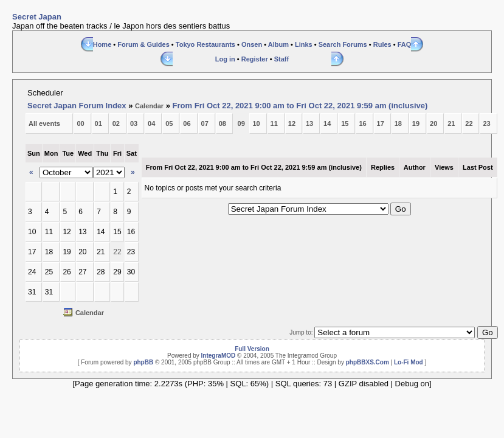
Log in (225, 59)
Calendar (149, 106)
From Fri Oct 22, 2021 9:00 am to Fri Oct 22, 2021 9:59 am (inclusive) (300, 106)
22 (469, 123)
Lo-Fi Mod (409, 362)
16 (362, 123)
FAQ (405, 44)
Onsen (252, 44)
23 (486, 123)
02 (116, 123)
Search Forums (343, 44)
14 (327, 123)
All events (44, 123)
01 (98, 123)
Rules (382, 44)
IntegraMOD (219, 356)
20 (433, 123)
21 (451, 123)
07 (205, 123)
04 (151, 123)
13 (309, 123)
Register (255, 59)
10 (256, 123)
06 (187, 123)
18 (398, 123)
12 (292, 123)
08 (223, 123)
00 (80, 123)
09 (241, 123)
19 (416, 123)
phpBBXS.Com (368, 362)
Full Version (252, 349)
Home (102, 44)
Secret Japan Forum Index (77, 106)
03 (134, 123)
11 (274, 123)
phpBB (143, 362)
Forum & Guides (143, 44)
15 (345, 123)
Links (304, 44)
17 (381, 123)
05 (169, 123)
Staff (281, 59)
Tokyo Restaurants (205, 44)
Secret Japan (37, 17)
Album (278, 44)
